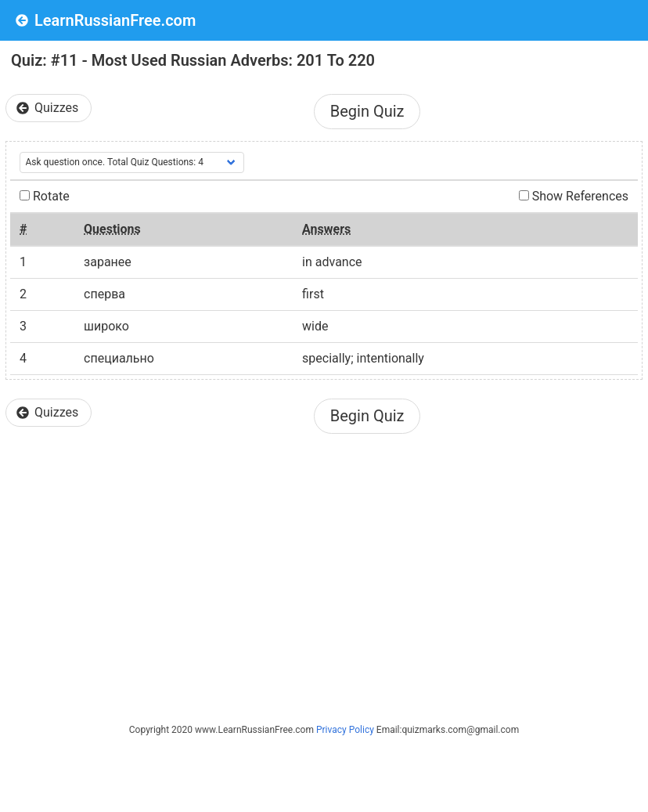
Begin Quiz (367, 111)
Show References (574, 196)
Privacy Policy (345, 730)
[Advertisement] (324, 566)
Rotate (45, 196)
